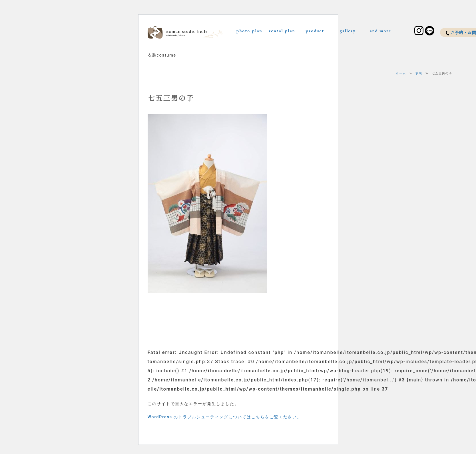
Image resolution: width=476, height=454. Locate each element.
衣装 (419, 73)
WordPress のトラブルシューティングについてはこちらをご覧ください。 (225, 417)
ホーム (401, 73)
